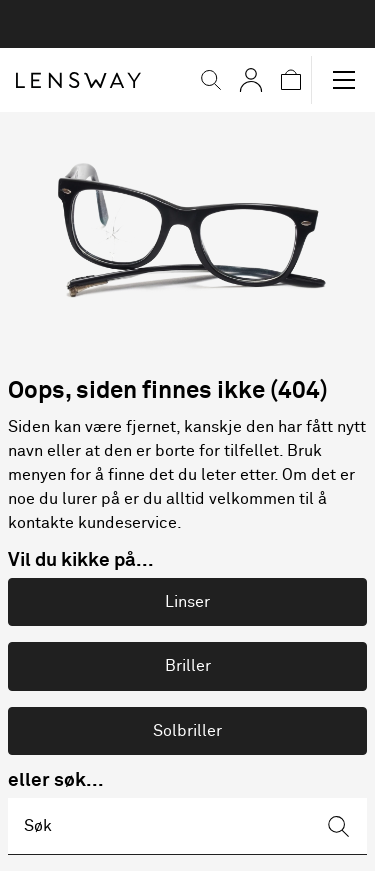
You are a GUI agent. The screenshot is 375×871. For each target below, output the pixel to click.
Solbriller (187, 731)
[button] (211, 80)
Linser (187, 602)
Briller (188, 666)
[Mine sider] (251, 80)
